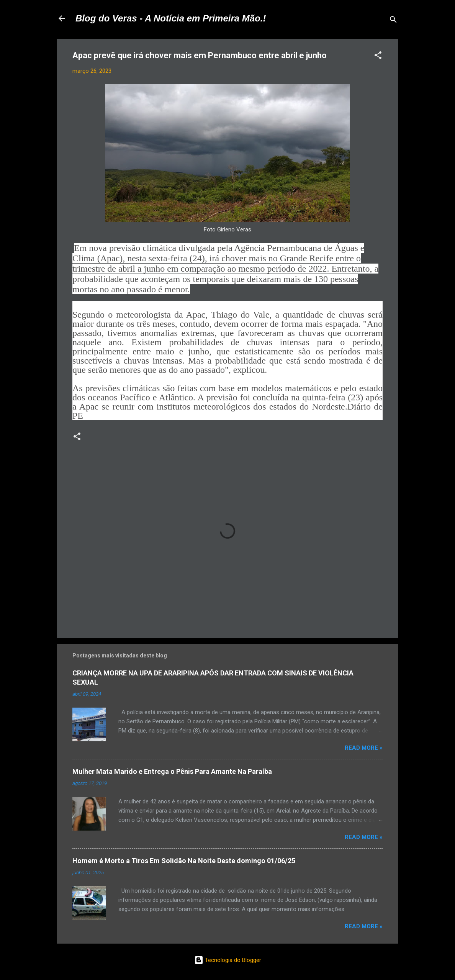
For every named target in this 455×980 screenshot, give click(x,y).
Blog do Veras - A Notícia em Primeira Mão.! (171, 18)
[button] (378, 57)
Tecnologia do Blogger (228, 960)
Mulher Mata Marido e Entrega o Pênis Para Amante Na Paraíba (172, 771)
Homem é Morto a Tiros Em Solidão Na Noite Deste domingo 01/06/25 (184, 861)
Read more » (364, 748)
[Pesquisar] (393, 21)
